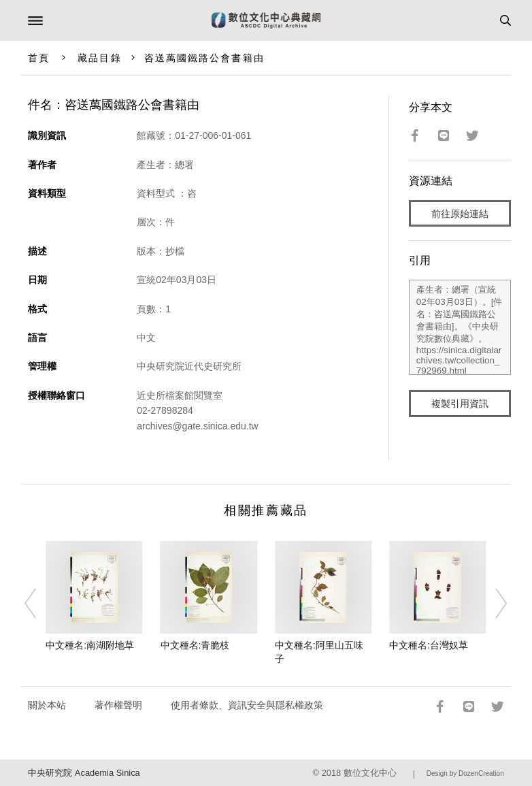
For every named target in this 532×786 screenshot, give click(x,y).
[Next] (493, 603)
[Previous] (39, 603)
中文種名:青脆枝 (195, 645)
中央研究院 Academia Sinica (84, 773)
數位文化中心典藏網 (266, 20)
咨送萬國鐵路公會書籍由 (204, 58)
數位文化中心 (370, 773)
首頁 (39, 58)
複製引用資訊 (460, 404)
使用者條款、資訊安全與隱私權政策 (247, 705)
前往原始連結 (460, 214)
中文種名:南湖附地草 (90, 645)
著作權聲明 (118, 705)
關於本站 (47, 705)
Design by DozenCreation (465, 773)
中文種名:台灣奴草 (429, 645)
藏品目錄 (99, 58)
